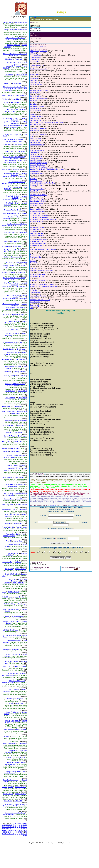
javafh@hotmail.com (37, 46)
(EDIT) (34, 18)
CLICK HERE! (52, 493)
